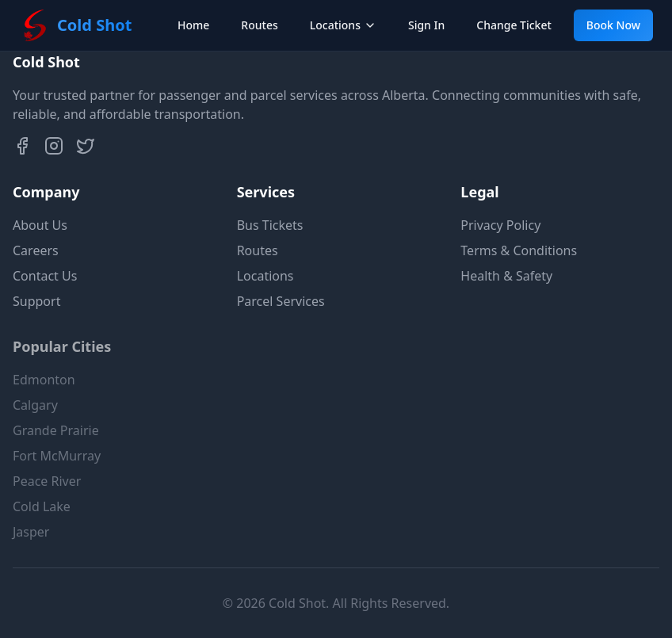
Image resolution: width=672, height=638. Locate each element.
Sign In (426, 25)
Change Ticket (514, 25)
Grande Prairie (56, 441)
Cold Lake (42, 518)
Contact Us (45, 276)
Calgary (35, 416)
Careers (36, 250)
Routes (259, 25)
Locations (343, 25)
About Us (40, 225)
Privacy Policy (500, 225)
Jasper (31, 543)
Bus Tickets (270, 225)
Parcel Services (281, 301)
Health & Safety (506, 276)
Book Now (613, 25)
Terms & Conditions (519, 250)
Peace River (47, 492)
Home (193, 25)
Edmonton (44, 391)
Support (36, 301)
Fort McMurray (57, 467)
